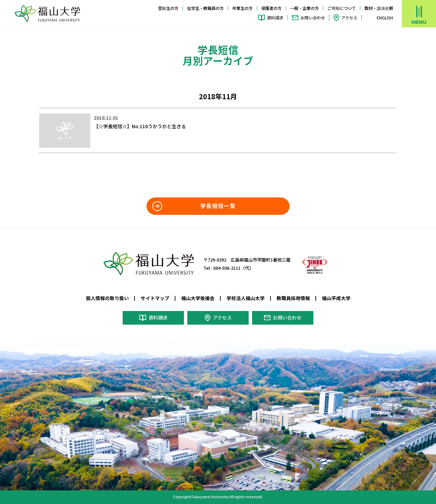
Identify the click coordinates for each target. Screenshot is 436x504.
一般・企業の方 (305, 8)
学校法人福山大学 (246, 298)
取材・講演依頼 (379, 8)
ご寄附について (342, 8)
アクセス (349, 18)
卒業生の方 (243, 8)
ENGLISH (385, 18)
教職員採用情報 (293, 298)
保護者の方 (271, 8)
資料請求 (275, 18)
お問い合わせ (313, 18)
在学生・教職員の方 (205, 8)
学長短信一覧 (218, 206)
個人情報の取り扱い (107, 298)
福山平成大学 (336, 298)
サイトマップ (155, 298)
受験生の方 (168, 8)
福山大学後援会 (198, 298)
